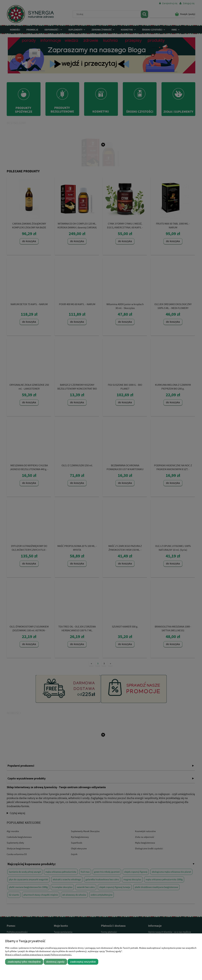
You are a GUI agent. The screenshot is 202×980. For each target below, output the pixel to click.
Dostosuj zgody (55, 962)
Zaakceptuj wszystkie (83, 962)
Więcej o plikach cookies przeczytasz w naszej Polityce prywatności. (39, 955)
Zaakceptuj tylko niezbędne (24, 962)
